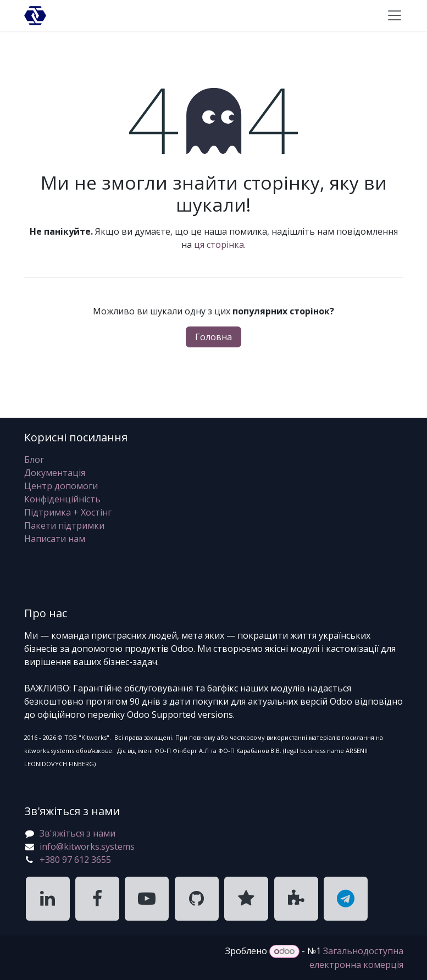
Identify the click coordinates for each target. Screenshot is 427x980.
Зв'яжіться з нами (77, 833)
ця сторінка (219, 245)
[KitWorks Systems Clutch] (246, 899)
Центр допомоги (61, 486)
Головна (214, 337)
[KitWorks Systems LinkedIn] (48, 899)
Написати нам (55, 539)
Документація (55, 473)
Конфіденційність (62, 499)
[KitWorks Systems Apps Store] (296, 899)
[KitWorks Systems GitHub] (197, 899)
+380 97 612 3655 (75, 860)
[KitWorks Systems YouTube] (147, 899)
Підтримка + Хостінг (68, 512)
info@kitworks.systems (87, 846)
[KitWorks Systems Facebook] (97, 899)
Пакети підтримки (64, 525)
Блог (34, 459)
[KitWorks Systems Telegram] (346, 899)
